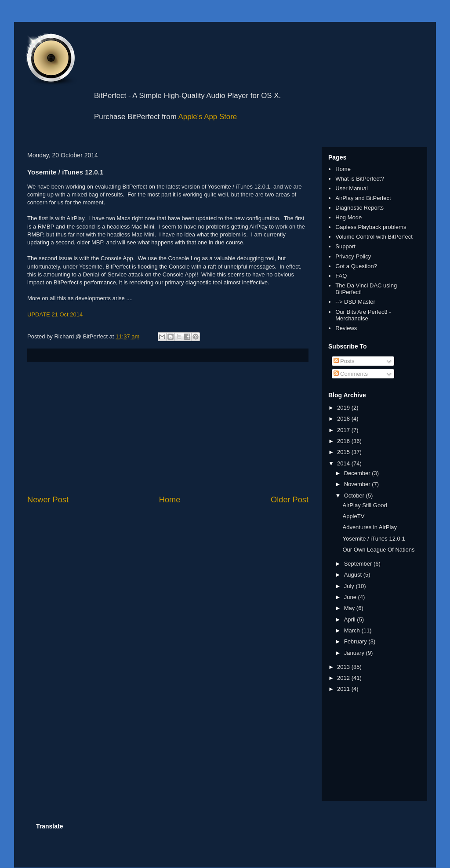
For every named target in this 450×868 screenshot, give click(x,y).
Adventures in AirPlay (370, 527)
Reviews (346, 328)
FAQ (341, 276)
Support (345, 246)
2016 (344, 441)
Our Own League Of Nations (378, 550)
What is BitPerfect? (360, 179)
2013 (344, 667)
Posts (344, 361)
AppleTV (353, 516)
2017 (344, 430)
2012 (344, 678)
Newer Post (48, 500)
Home (170, 500)
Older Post (290, 500)
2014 (344, 463)
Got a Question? (356, 266)
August (354, 575)
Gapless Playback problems (371, 227)
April (351, 619)
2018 (344, 419)
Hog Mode (348, 217)
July (350, 586)
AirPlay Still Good (365, 505)
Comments (351, 374)
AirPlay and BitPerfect (363, 198)
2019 (344, 408)
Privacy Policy (353, 256)
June (351, 597)
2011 (344, 689)
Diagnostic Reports (359, 208)
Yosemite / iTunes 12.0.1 (374, 539)
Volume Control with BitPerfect (374, 237)
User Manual (352, 188)
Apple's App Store (208, 117)
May (350, 608)
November (358, 484)
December (358, 473)
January (355, 653)
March (353, 630)
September (359, 564)
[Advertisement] (168, 428)
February (356, 641)
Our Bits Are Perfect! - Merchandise (363, 315)
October (355, 496)
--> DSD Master (355, 302)
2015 (344, 452)
